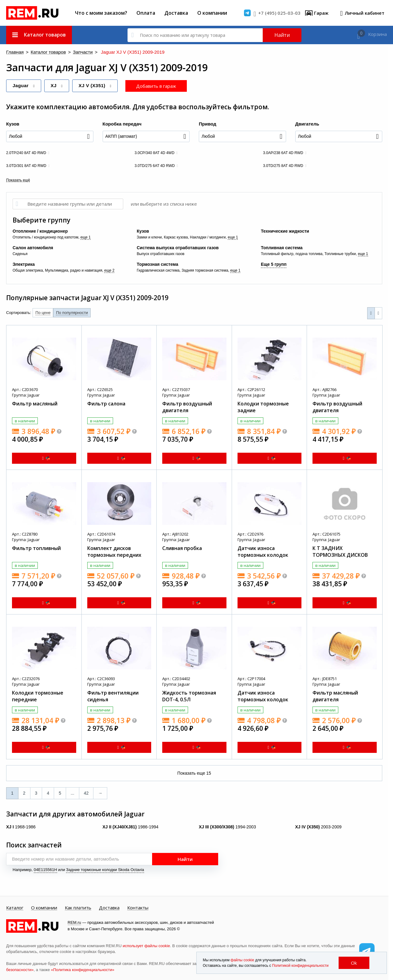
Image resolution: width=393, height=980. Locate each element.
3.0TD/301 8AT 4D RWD (26, 165)
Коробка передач (122, 124)
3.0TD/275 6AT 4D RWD (155, 165)
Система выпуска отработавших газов (178, 247)
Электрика (24, 264)
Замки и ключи (149, 237)
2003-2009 (318, 827)
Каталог (15, 908)
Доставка (176, 13)
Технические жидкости (285, 231)
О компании (212, 13)
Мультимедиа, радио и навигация (73, 270)
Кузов (13, 124)
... (73, 793)
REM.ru (74, 922)
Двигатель (307, 124)
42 (86, 793)
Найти (282, 35)
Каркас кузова (176, 237)
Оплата (146, 13)
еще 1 (86, 237)
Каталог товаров (41, 52)
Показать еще (194, 773)
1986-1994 (131, 827)
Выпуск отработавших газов (161, 254)
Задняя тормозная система (205, 270)
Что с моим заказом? (101, 13)
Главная (13, 52)
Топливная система (282, 247)
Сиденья (20, 254)
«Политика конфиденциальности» (83, 969)
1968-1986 (21, 827)
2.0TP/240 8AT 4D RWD (26, 153)
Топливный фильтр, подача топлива (292, 254)
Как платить (78, 908)
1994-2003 (227, 827)
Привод (208, 124)
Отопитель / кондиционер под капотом (45, 237)
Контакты (138, 908)
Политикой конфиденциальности (301, 966)
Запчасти (69, 52)
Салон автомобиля (33, 247)
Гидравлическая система (158, 270)
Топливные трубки (340, 254)
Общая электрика (28, 270)
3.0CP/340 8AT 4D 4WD (155, 153)
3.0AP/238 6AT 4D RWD (283, 153)
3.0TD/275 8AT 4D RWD (283, 165)
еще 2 (109, 270)
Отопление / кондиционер (40, 231)
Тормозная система (157, 264)
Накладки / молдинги (208, 237)
